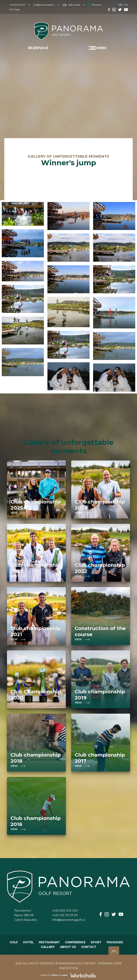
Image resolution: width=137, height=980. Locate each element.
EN (127, 5)
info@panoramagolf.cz (44, 5)
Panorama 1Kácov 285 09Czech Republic (26, 915)
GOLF (14, 942)
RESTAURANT (49, 942)
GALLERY (48, 947)
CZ (120, 5)
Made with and (69, 975)
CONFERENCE (75, 942)
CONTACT (89, 947)
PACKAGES (115, 942)
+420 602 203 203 (17, 5)
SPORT (96, 942)
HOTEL (28, 942)
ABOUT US (68, 947)
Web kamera (71, 5)
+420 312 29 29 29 (65, 915)
